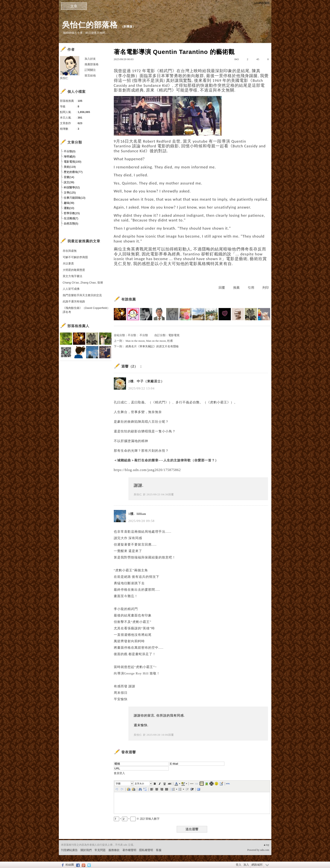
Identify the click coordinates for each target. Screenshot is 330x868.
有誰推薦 (129, 299)
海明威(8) (70, 156)
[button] (124, 784)
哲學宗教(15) (72, 213)
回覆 (222, 288)
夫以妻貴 (68, 263)
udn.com (265, 850)
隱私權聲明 (146, 850)
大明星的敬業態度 (74, 270)
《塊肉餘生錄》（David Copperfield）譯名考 (86, 310)
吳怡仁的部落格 (90, 25)
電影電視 (174, 335)
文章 (74, 6)
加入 (246, 865)
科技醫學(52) (72, 187)
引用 (251, 288)
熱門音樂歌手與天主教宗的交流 (82, 295)
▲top (266, 845)
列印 (266, 288)
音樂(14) (69, 177)
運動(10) (69, 208)
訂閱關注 (90, 70)
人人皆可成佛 (71, 289)
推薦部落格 (92, 64)
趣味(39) (69, 203)
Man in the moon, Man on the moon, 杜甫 (149, 341)
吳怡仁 (138, 494)
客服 (159, 850)
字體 (118, 784)
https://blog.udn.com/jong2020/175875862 (147, 470)
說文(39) (69, 182)
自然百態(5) (71, 223)
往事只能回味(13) (75, 198)
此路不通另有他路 (74, 301)
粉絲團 (70, 865)
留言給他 (90, 76)
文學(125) (70, 193)
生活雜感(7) (71, 218)
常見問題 (100, 850)
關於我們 (86, 850)
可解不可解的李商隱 (75, 257)
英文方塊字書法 (72, 276)
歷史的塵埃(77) (73, 172)
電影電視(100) (73, 162)
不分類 (132, 335)
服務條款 (114, 850)
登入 (239, 865)
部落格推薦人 (78, 326)
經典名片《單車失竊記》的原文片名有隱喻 (152, 346)
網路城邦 (257, 865)
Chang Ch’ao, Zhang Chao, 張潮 (83, 283)
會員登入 (119, 773)
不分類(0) (70, 151)
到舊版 (128, 27)
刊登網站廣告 (69, 850)
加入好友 (90, 59)
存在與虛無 (70, 251)
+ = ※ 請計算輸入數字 (137, 819)
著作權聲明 (129, 850)
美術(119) (70, 167)
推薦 (236, 288)
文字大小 (139, 784)
